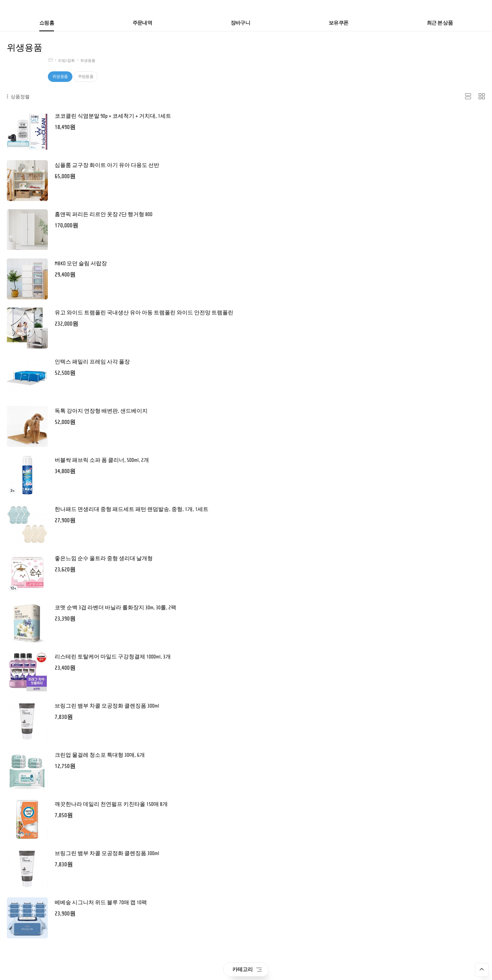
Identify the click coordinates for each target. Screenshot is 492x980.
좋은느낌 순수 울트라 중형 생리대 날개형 (104, 558)
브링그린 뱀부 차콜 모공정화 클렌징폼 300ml (107, 706)
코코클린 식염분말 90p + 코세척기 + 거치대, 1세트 (113, 116)
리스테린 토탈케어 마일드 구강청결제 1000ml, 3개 (113, 657)
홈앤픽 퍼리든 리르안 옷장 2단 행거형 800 (104, 214)
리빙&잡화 (66, 61)
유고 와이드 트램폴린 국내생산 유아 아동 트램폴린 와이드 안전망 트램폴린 (144, 313)
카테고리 (247, 969)
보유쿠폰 (338, 23)
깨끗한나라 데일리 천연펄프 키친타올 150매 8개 (111, 804)
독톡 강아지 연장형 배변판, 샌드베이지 (101, 411)
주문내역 (142, 23)
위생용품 (88, 61)
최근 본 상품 (440, 23)
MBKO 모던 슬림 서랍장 (81, 264)
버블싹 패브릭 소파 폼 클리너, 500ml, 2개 (102, 460)
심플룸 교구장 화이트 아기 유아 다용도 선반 (107, 165)
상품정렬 (18, 97)
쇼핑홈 (47, 23)
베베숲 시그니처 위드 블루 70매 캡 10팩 (101, 903)
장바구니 (240, 23)
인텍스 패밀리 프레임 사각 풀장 (92, 362)
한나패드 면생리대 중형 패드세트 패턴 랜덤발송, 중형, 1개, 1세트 (132, 509)
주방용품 (86, 76)
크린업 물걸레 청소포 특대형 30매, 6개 (100, 755)
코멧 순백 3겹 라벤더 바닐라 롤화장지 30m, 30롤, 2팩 (115, 608)
